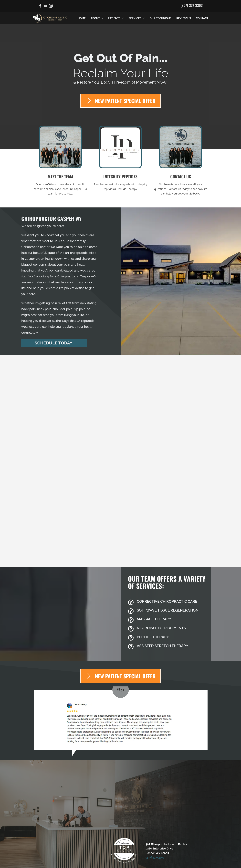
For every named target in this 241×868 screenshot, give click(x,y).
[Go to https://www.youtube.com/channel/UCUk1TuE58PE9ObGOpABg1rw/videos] (46, 6)
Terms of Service (169, 856)
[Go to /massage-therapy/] (168, 598)
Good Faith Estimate (194, 856)
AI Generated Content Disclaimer (121, 863)
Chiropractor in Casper (74, 276)
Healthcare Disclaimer (104, 856)
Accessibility (53, 856)
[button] (54, 343)
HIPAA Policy (128, 856)
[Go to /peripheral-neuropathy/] (168, 607)
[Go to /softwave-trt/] (168, 589)
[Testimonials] (121, 698)
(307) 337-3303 (192, 5)
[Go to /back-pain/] (168, 581)
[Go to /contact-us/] (181, 162)
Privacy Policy (147, 856)
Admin (39, 856)
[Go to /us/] (60, 162)
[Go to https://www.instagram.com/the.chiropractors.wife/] (51, 6)
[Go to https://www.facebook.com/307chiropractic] (40, 6)
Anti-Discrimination (76, 856)
